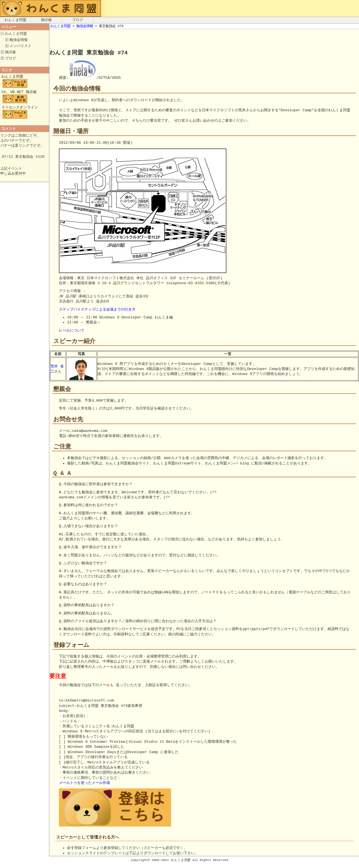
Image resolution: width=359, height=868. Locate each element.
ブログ (78, 20)
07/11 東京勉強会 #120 (23, 161)
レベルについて (72, 331)
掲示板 (46, 20)
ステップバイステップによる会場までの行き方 (97, 310)
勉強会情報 (19, 40)
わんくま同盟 (15, 20)
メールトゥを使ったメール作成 (84, 787)
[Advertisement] (115, 40)
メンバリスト (20, 47)
